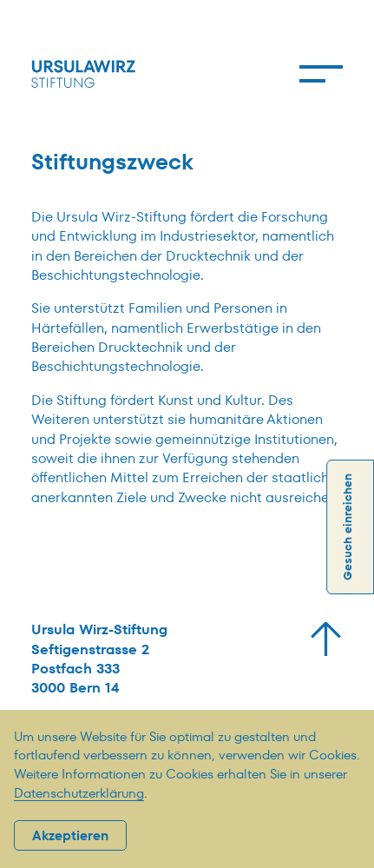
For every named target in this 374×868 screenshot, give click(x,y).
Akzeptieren (70, 835)
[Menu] (321, 74)
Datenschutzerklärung (79, 793)
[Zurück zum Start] (326, 639)
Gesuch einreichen (348, 527)
